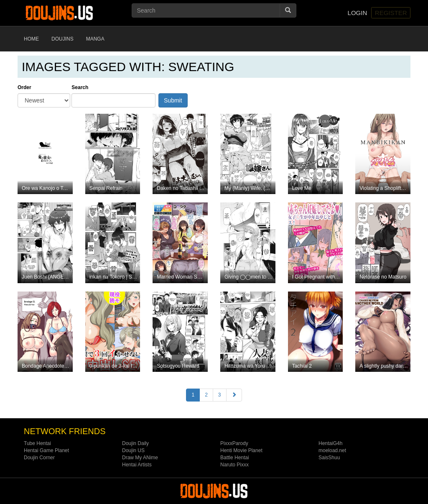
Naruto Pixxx (234, 465)
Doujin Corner (39, 458)
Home (31, 39)
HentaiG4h (330, 443)
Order (24, 87)
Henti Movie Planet (241, 450)
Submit (173, 100)
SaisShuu (329, 458)
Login (358, 13)
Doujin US (133, 450)
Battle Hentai (235, 458)
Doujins (62, 39)
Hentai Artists (137, 465)
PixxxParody (234, 443)
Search (80, 87)
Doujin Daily (135, 443)
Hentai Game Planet (46, 450)
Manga (95, 39)
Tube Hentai (37, 443)
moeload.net (332, 450)
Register (391, 13)
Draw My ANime (140, 458)
